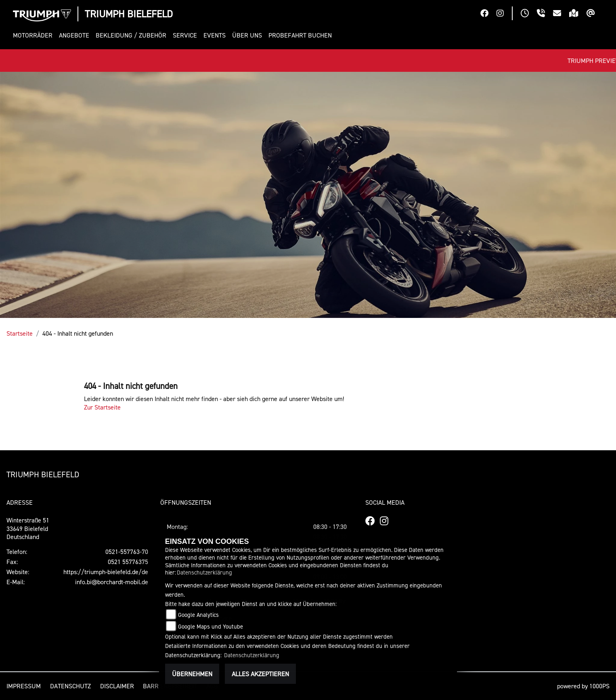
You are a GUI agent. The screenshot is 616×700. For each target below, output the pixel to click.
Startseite (20, 333)
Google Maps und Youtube (211, 626)
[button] (34, 35)
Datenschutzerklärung (204, 572)
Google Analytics (198, 615)
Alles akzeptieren (260, 674)
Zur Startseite (102, 407)
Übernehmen (192, 674)
